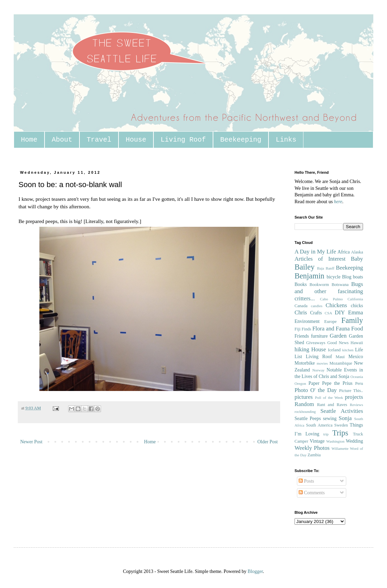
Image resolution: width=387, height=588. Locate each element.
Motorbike (305, 363)
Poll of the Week (329, 397)
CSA (328, 313)
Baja (321, 268)
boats (358, 277)
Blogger (255, 571)
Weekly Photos (312, 448)
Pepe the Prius (337, 383)
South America (319, 425)
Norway (319, 370)
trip (326, 434)
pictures (304, 397)
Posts (306, 481)
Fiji (298, 329)
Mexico (356, 357)
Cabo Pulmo (331, 299)
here (338, 202)
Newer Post (31, 442)
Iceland (334, 350)
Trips (340, 433)
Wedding (354, 441)
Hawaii (357, 343)
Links (286, 140)
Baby (357, 259)
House (136, 140)
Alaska (357, 252)
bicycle (334, 277)
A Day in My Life (315, 252)
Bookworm (319, 285)
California (355, 299)
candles (317, 306)
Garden (338, 336)
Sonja (345, 418)
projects (354, 397)
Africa (344, 252)
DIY (340, 312)
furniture (319, 336)
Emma (355, 312)
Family (352, 320)
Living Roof (183, 140)
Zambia (314, 455)
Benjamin (309, 276)
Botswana (340, 285)
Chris (301, 312)
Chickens (336, 305)
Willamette (340, 448)
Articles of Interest (320, 259)
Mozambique (341, 363)
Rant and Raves (332, 405)
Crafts (316, 313)
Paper (314, 383)
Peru (359, 383)
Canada (301, 306)
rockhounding (305, 411)
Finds (307, 329)
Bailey (304, 267)
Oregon (300, 383)
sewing (330, 419)
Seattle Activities (342, 411)
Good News (338, 343)
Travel (99, 140)
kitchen (348, 350)
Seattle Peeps (308, 419)
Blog (347, 277)
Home (29, 140)
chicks (357, 306)
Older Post (268, 442)
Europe (330, 322)
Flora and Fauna (331, 329)
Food (357, 329)
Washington (335, 441)
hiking (302, 349)
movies (322, 363)
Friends (302, 336)
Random (304, 404)
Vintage (317, 441)
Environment (307, 321)
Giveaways (316, 343)
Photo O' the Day (316, 390)
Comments (312, 493)
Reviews (356, 405)
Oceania (357, 377)
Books (301, 284)
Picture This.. (351, 391)
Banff (330, 268)
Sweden (341, 425)
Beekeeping (241, 140)
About (62, 140)
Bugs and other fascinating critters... (329, 291)
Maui (340, 357)
